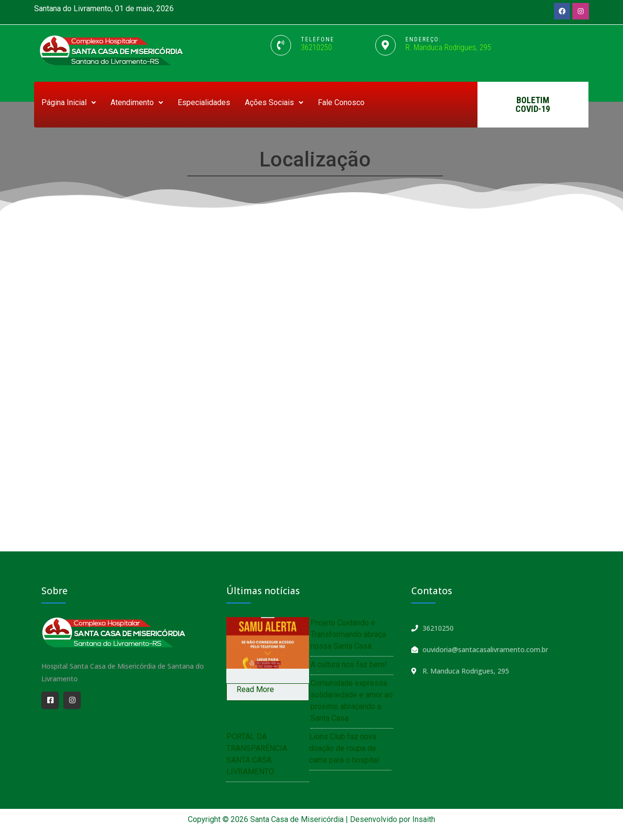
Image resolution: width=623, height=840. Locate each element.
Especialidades (204, 102)
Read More (255, 689)
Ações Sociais (274, 102)
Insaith (424, 819)
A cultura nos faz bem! (349, 665)
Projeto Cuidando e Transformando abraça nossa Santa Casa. (348, 634)
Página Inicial (69, 102)
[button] (533, 105)
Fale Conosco (341, 102)
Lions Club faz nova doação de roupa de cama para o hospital (344, 748)
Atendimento (137, 102)
